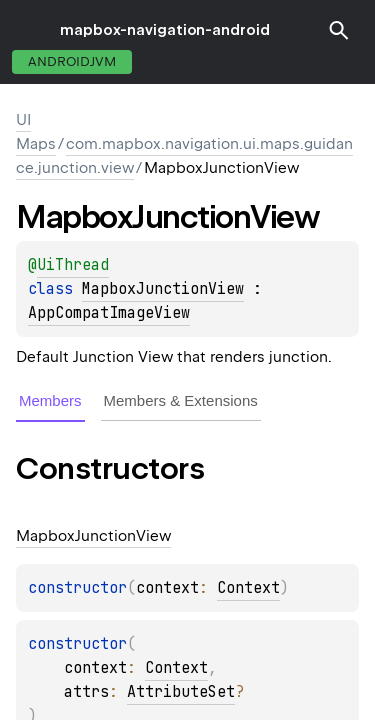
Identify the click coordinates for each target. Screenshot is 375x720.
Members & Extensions (181, 400)
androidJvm (72, 61)
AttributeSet (181, 692)
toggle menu (30, 30)
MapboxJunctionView (163, 289)
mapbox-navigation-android (165, 30)
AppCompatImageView (109, 313)
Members (50, 400)
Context (248, 588)
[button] (339, 30)
